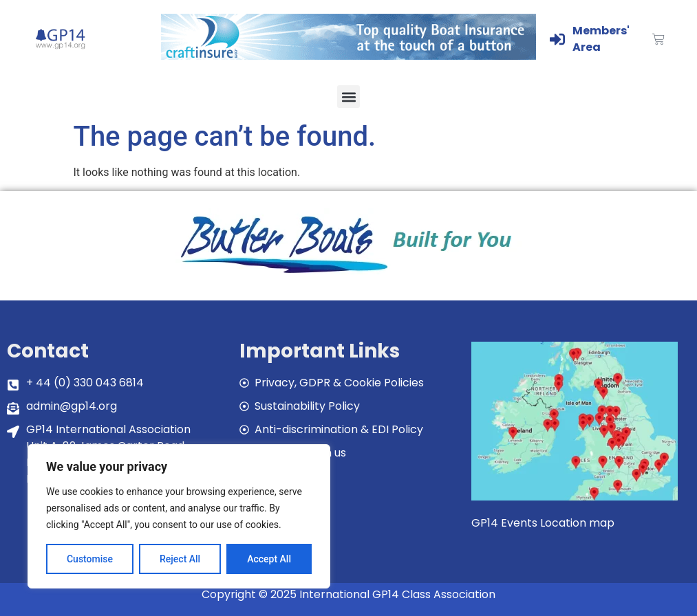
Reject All (180, 559)
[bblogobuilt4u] (349, 275)
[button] (348, 97)
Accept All (269, 559)
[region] (179, 516)
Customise (90, 559)
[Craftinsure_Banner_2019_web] (348, 56)
